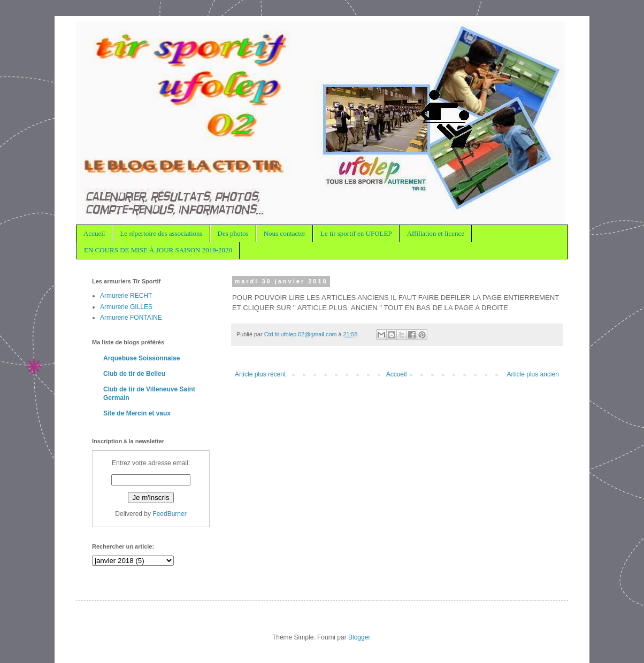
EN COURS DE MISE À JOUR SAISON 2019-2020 (158, 250)
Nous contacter (285, 233)
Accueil (94, 233)
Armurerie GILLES (126, 307)
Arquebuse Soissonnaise (141, 358)
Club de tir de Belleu (134, 374)
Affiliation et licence (436, 233)
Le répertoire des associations (161, 233)
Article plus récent (260, 374)
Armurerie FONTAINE (131, 318)
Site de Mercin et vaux (137, 413)
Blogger (359, 637)
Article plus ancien (533, 374)
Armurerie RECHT (126, 296)
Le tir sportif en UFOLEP (356, 233)
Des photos (233, 233)
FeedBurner (169, 514)
